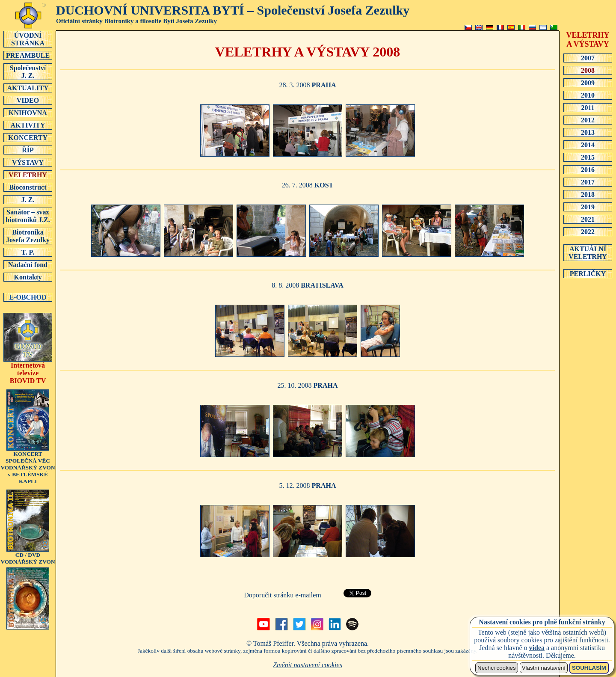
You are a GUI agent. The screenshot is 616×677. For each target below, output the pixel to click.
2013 (588, 132)
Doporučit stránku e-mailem (282, 595)
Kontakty (28, 277)
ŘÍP (28, 150)
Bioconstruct (28, 187)
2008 (588, 70)
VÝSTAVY (28, 162)
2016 (588, 169)
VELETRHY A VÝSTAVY (588, 40)
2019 (588, 207)
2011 (588, 107)
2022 (588, 232)
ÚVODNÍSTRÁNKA (28, 39)
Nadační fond (28, 264)
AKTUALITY (28, 88)
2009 (588, 83)
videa (537, 648)
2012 (588, 120)
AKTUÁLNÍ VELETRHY (588, 252)
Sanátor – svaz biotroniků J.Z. (28, 216)
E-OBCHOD (28, 297)
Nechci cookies (497, 668)
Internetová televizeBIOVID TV (28, 370)
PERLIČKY (588, 273)
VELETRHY (28, 175)
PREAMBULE (28, 55)
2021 (588, 219)
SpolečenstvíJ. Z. (28, 71)
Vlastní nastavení (544, 668)
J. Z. (28, 199)
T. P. (28, 252)
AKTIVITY (28, 125)
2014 (588, 145)
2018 (588, 194)
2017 (588, 182)
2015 (588, 157)
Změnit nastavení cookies (308, 665)
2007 (588, 58)
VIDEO (28, 100)
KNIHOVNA (28, 113)
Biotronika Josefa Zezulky (28, 236)
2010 (588, 95)
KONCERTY (28, 137)
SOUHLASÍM (589, 668)
